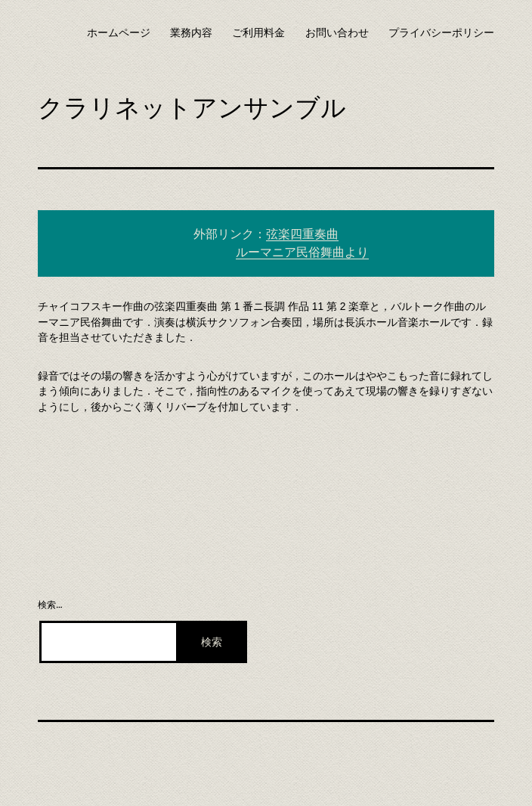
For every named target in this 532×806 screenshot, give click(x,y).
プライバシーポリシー (441, 33)
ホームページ (119, 33)
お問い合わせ (337, 33)
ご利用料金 (258, 33)
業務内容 (191, 33)
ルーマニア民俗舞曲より (302, 252)
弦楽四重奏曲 (302, 234)
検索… (50, 605)
